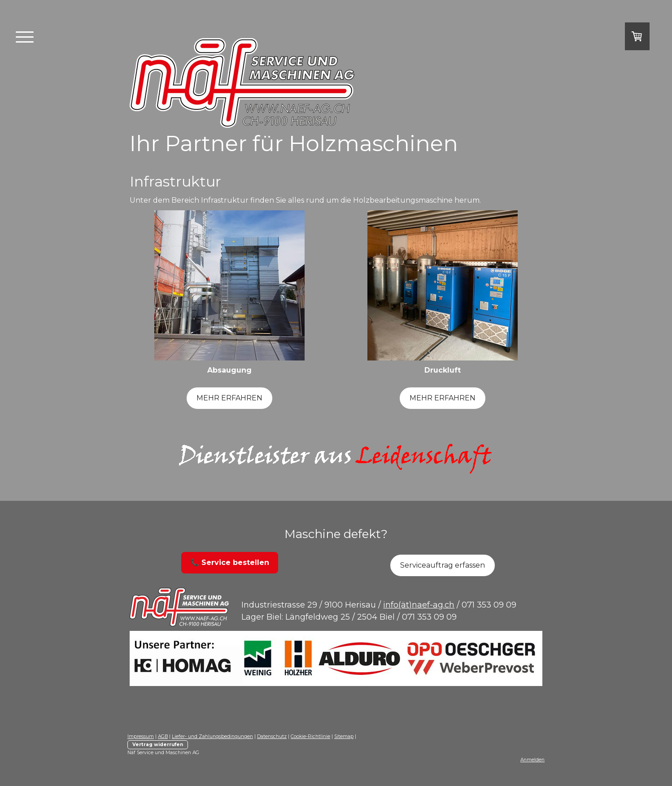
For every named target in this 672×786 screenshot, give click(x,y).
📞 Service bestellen (230, 562)
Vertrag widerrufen (158, 745)
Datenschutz (272, 736)
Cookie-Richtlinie (310, 736)
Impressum (141, 736)
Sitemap (344, 736)
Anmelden (532, 760)
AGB (163, 736)
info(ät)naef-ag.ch (419, 605)
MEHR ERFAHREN (229, 398)
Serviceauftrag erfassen (443, 565)
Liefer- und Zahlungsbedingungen (212, 736)
